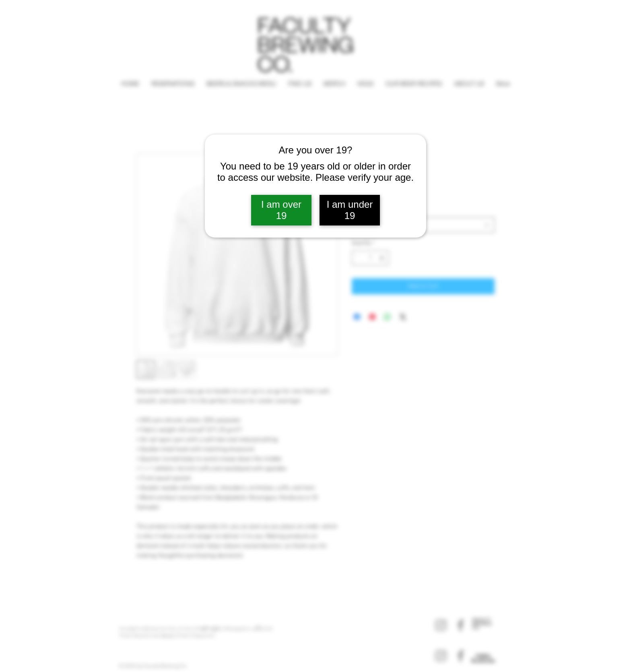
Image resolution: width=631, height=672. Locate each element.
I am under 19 (350, 210)
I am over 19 (281, 210)
